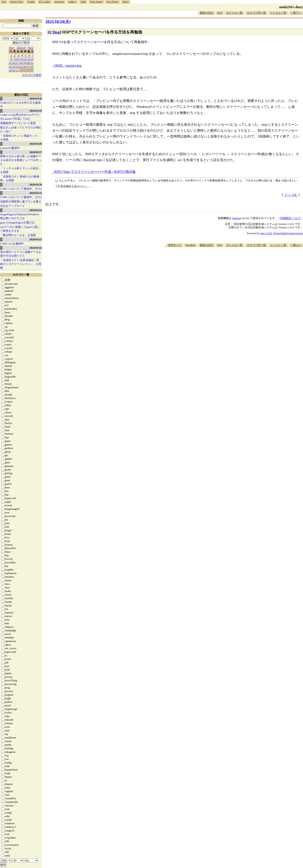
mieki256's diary (291, 7)
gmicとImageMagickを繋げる (17, 223)
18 (21, 63)
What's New (17, 2)
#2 (50, 32)
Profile (31, 2)
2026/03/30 (36, 98)
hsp (57, 32)
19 (25, 63)
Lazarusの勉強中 (10, 148)
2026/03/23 (36, 239)
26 (25, 67)
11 (21, 59)
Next (30, 48)
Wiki (83, 2)
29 (10, 70)
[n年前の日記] (84, 22)
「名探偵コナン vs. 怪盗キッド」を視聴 (20, 138)
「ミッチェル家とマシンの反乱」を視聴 (21, 170)
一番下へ (296, 13)
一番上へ (296, 245)
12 (25, 59)
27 (28, 67)
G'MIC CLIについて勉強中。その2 (21, 197)
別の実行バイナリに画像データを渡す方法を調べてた (21, 254)
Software (59, 2)
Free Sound (96, 2)
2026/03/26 (36, 184)
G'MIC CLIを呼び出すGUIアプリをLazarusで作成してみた (20, 117)
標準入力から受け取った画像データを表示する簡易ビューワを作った (21, 160)
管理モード (175, 245)
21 (32, 63)
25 (21, 67)
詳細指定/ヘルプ (290, 218)
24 (18, 67)
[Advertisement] (226, 260)
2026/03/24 (36, 210)
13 (28, 59)
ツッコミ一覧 (278, 13)
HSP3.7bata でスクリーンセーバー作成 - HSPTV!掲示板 (95, 172)
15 (10, 63)
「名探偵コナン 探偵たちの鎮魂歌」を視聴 (20, 178)
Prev (12, 48)
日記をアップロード (13, 206)
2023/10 (21, 48)
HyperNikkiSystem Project (288, 233)
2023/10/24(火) (58, 22)
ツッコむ (291, 195)
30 (14, 70)
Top (4, 2)
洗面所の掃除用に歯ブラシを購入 (21, 201)
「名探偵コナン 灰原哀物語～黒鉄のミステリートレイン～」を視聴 (21, 264)
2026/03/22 (36, 248)
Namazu (237, 218)
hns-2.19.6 (266, 233)
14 (32, 59)
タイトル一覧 (234, 13)
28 (32, 67)
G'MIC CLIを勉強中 (12, 244)
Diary (126, 2)
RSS (220, 13)
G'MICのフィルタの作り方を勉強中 (20, 105)
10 (18, 59)
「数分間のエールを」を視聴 (18, 235)
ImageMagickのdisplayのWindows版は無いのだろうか (20, 216)
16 (14, 63)
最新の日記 (207, 13)
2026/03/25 (36, 193)
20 (28, 63)
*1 (56, 180)
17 (18, 63)
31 (18, 70)
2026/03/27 (36, 152)
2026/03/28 (36, 144)
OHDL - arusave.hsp (68, 65)
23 (14, 67)
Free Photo (112, 2)
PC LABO (45, 2)
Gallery (72, 2)
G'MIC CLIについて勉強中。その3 (21, 189)
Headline (191, 245)
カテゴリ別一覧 (256, 13)
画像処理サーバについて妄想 (18, 123)
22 (10, 67)
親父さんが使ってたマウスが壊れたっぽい (21, 129)
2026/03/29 (36, 111)
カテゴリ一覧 (21, 275)
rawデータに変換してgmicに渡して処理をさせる (20, 229)
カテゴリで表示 (32, 75)
